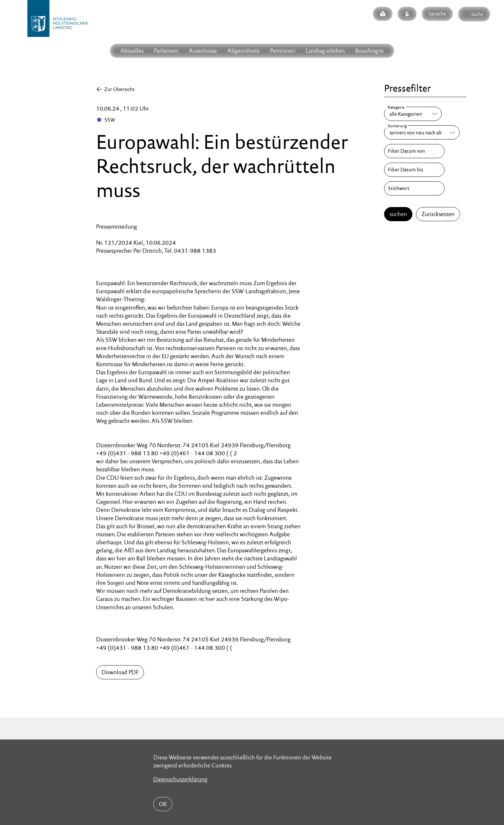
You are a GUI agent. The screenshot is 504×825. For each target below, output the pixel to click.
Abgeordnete (243, 51)
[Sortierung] (422, 132)
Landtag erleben (325, 51)
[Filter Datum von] (414, 151)
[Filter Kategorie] (413, 114)
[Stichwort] (414, 188)
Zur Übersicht (119, 89)
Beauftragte (369, 51)
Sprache (437, 14)
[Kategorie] (413, 114)
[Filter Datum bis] (414, 170)
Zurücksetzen (438, 214)
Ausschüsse (203, 51)
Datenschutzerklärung (180, 779)
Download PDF (120, 672)
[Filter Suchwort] (414, 188)
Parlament (166, 51)
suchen (398, 214)
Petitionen (283, 51)
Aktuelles (132, 51)
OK (163, 804)
